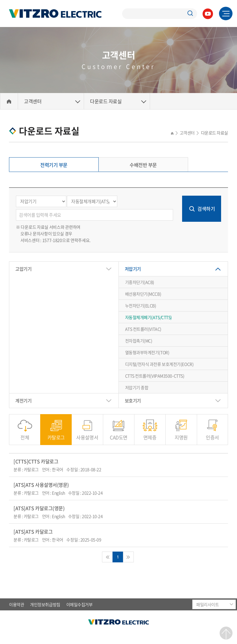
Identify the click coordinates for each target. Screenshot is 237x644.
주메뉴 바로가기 (0, 0)
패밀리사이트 (207, 604)
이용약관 (16, 604)
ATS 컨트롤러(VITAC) (143, 329)
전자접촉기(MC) (139, 341)
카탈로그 (56, 434)
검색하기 (206, 209)
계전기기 (23, 401)
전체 (25, 434)
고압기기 (23, 269)
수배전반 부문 (143, 165)
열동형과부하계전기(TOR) (147, 352)
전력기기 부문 (54, 165)
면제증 (150, 434)
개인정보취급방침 (45, 604)
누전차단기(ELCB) (141, 305)
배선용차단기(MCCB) (143, 294)
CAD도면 (119, 434)
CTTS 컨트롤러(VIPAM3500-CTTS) (155, 376)
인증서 (212, 434)
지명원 (181, 434)
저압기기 (133, 269)
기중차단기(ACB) (140, 282)
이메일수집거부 (79, 604)
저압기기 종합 (137, 387)
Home (9, 101)
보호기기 (133, 401)
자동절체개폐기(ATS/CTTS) (148, 317)
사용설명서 (87, 434)
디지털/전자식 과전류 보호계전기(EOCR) (159, 364)
